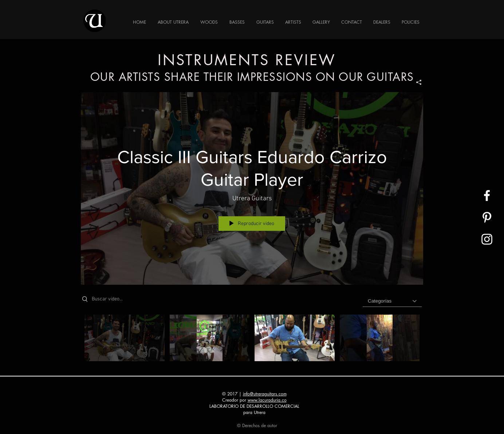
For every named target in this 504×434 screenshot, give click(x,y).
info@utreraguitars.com (265, 394)
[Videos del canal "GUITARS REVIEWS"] (252, 340)
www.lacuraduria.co (267, 400)
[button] (237, 22)
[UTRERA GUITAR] (487, 196)
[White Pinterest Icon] (487, 217)
